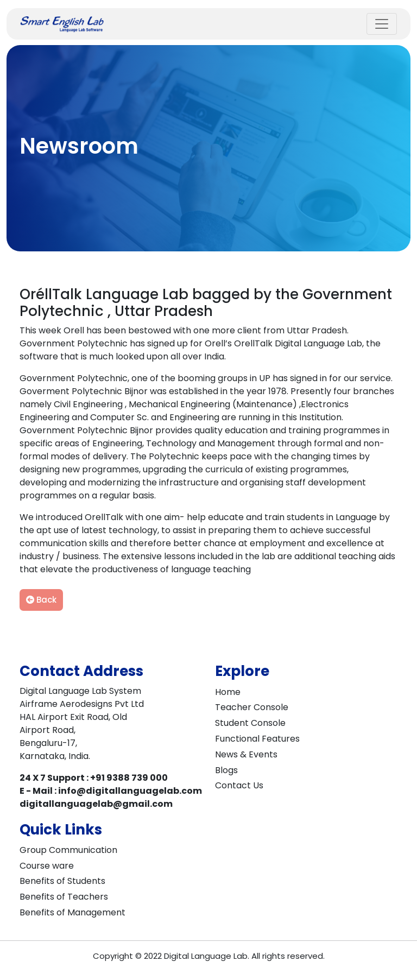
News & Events (246, 754)
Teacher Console (252, 707)
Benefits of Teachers (64, 897)
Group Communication (68, 850)
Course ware (47, 866)
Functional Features (257, 739)
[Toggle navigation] (382, 24)
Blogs (226, 770)
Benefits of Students (62, 881)
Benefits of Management (72, 912)
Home (228, 692)
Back (41, 600)
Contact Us (239, 785)
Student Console (250, 723)
